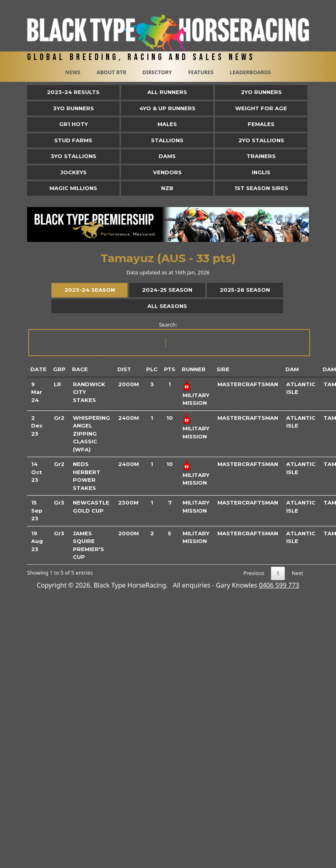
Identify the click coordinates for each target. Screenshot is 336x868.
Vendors (167, 172)
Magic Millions (73, 188)
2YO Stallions (261, 140)
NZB (167, 188)
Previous (254, 573)
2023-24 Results (73, 92)
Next (297, 573)
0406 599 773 (279, 585)
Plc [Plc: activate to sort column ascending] (152, 369)
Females (261, 124)
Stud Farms (73, 140)
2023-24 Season (90, 290)
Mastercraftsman (248, 384)
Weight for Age (261, 108)
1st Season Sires (261, 188)
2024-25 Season (167, 290)
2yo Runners (261, 92)
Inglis (261, 172)
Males (167, 124)
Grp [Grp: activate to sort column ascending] (59, 369)
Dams (167, 156)
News (73, 72)
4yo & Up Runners (167, 108)
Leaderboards (250, 72)
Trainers (261, 156)
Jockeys (73, 172)
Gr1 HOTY (73, 124)
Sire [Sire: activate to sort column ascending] (223, 369)
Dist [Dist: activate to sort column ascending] (124, 369)
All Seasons (167, 306)
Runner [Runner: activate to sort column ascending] (194, 369)
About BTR (111, 72)
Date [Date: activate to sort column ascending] (38, 369)
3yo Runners (73, 108)
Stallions (167, 140)
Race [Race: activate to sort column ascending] (80, 369)
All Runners (167, 92)
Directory (157, 72)
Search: (169, 339)
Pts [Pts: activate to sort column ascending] (170, 369)
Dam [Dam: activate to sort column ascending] (292, 369)
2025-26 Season (245, 290)
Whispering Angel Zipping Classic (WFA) (91, 434)
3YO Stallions (73, 156)
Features (201, 72)
